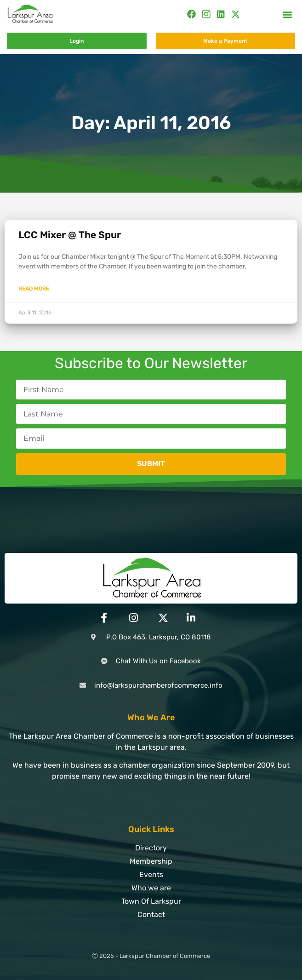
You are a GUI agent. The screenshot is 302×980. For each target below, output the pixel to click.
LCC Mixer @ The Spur (70, 235)
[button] (288, 14)
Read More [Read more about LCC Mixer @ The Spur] (34, 289)
